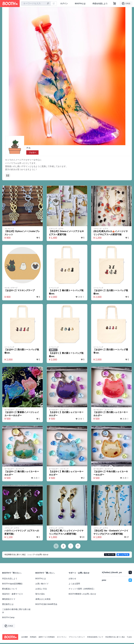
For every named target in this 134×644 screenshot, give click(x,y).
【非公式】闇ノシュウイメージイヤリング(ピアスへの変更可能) (66, 533)
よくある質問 (74, 585)
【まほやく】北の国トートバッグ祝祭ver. (111, 293)
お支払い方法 (41, 590)
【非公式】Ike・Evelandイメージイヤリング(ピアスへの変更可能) (111, 533)
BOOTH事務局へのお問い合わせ (82, 595)
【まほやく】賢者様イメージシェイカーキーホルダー (22, 415)
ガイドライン (62, 638)
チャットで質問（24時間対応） (82, 590)
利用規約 (33, 638)
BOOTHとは (80, 4)
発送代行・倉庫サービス (13, 595)
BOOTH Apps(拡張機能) (12, 585)
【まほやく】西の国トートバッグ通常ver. (111, 352)
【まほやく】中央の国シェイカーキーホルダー (111, 474)
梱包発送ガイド (9, 600)
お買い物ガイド (42, 585)
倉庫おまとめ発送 (43, 600)
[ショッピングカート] (115, 4)
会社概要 (25, 638)
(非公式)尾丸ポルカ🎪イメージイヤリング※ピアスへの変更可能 (111, 233)
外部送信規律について (95, 638)
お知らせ (72, 579)
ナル (28, 148)
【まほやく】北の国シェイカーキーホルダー (66, 415)
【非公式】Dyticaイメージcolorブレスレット (22, 233)
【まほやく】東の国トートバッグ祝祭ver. (66, 355)
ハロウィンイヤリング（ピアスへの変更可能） (22, 533)
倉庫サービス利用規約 (47, 638)
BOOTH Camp (8, 618)
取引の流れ (40, 595)
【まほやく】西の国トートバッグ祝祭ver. (22, 352)
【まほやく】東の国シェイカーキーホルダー (66, 474)
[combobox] (36, 4)
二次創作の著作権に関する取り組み (16, 612)
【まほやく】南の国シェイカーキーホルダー (22, 474)
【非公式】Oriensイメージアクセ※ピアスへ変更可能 (67, 233)
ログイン (64, 4)
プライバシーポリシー (77, 638)
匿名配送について (10, 590)
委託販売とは (8, 605)
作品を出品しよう (100, 4)
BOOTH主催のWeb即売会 (46, 605)
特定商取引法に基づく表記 (115, 638)
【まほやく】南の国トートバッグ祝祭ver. (66, 293)
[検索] (48, 4)
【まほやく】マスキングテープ (20, 291)
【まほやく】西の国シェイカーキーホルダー (111, 415)
